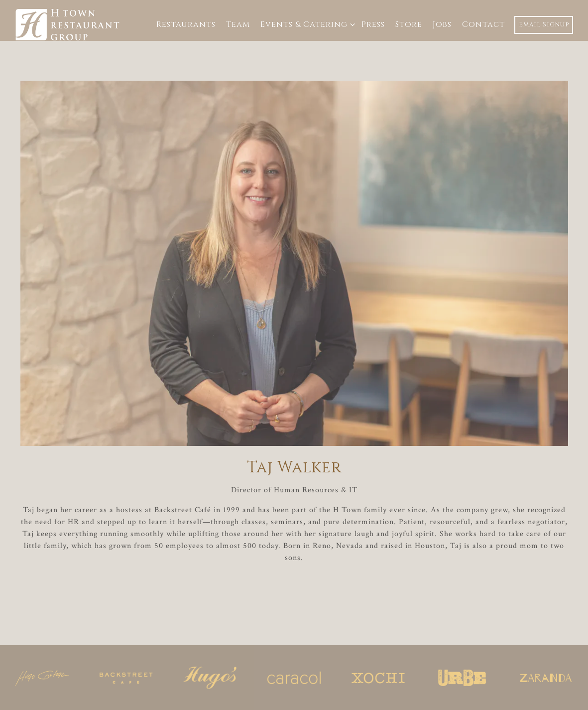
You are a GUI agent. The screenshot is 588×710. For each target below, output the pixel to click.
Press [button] (373, 24)
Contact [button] (483, 24)
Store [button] (409, 24)
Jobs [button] (442, 24)
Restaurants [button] (186, 24)
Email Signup (544, 25)
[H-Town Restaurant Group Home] (68, 24)
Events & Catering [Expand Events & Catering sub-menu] (306, 24)
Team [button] (238, 24)
